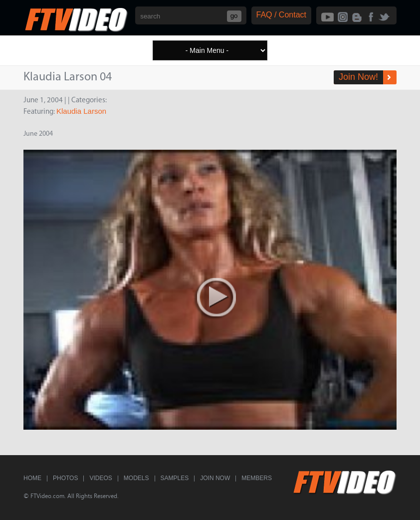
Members (257, 478)
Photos (65, 478)
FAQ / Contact (281, 15)
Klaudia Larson (81, 111)
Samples (175, 478)
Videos (101, 478)
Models (136, 478)
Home (32, 478)
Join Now (215, 478)
